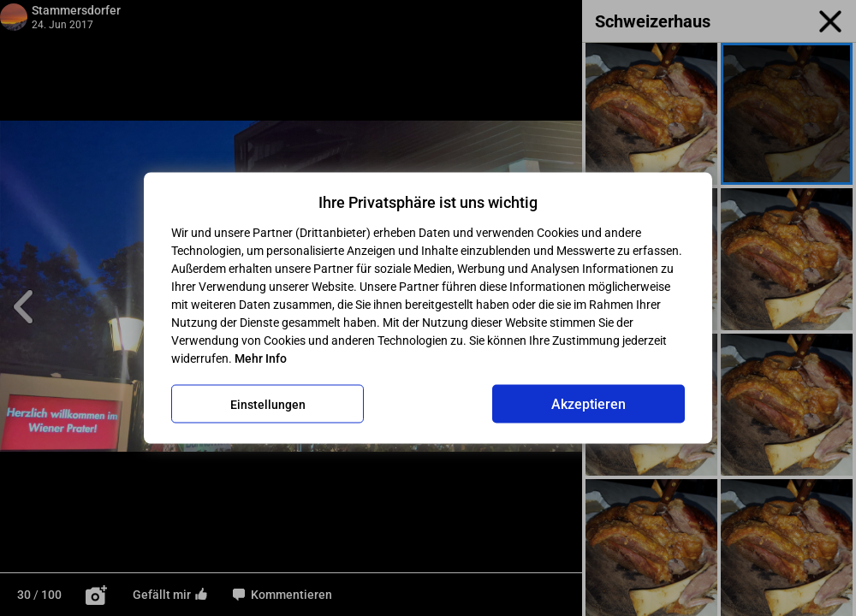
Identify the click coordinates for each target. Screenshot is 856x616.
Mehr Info (261, 358)
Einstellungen (268, 404)
